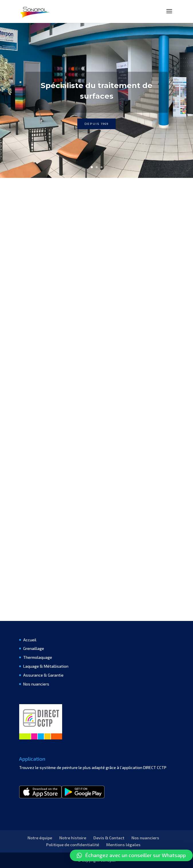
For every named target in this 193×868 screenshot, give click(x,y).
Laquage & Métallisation (46, 666)
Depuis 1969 (96, 124)
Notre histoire (73, 838)
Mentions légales (123, 845)
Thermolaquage (38, 657)
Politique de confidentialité (73, 845)
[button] (131, 855)
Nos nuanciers (36, 684)
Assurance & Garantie (43, 675)
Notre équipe (40, 838)
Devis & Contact (109, 838)
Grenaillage (34, 648)
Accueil (30, 640)
